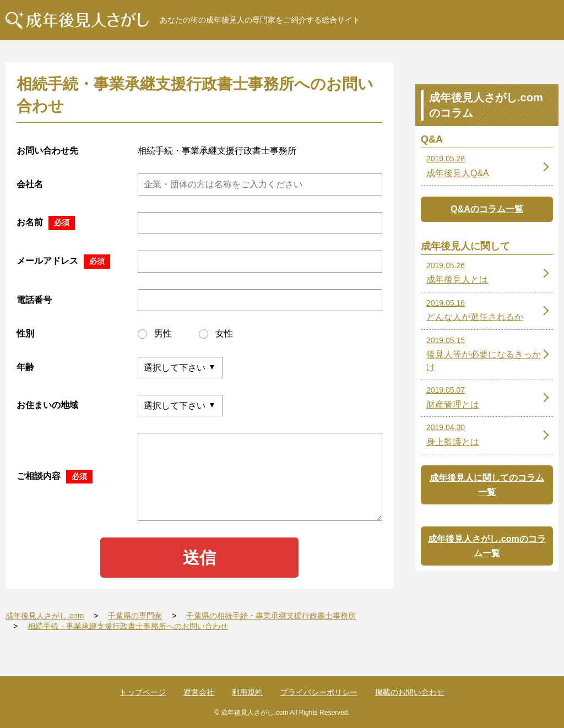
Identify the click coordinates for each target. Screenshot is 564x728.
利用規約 (247, 692)
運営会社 (199, 692)
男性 (155, 334)
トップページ (143, 692)
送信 (199, 558)
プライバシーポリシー (319, 692)
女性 (216, 334)
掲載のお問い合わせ (410, 692)
